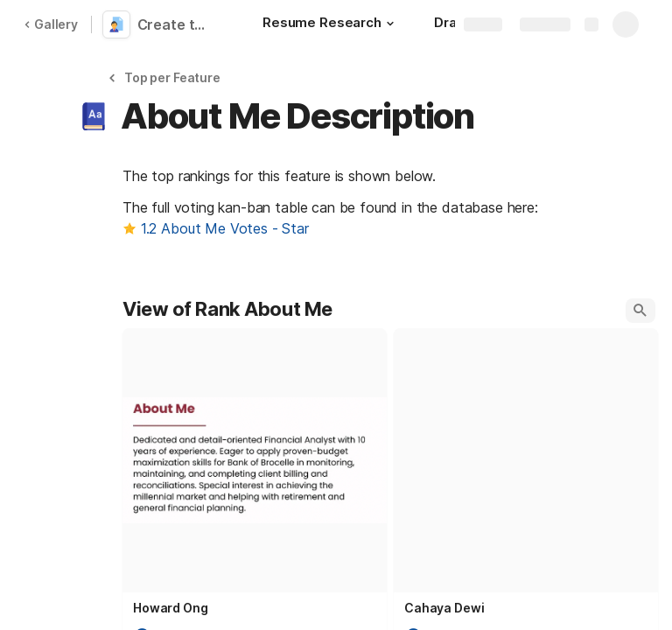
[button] (390, 24)
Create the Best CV (177, 24)
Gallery (51, 24)
